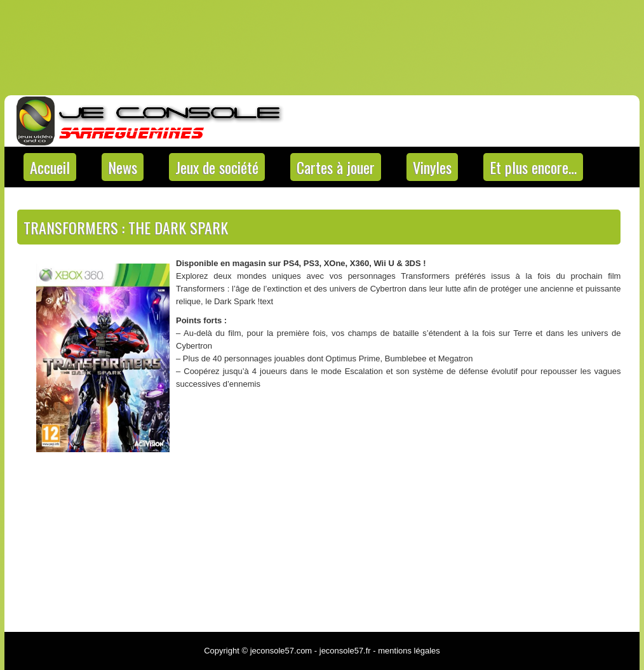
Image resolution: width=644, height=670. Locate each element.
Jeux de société (217, 167)
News (123, 167)
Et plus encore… (533, 167)
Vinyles (432, 167)
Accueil (50, 167)
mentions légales (409, 651)
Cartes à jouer (336, 167)
